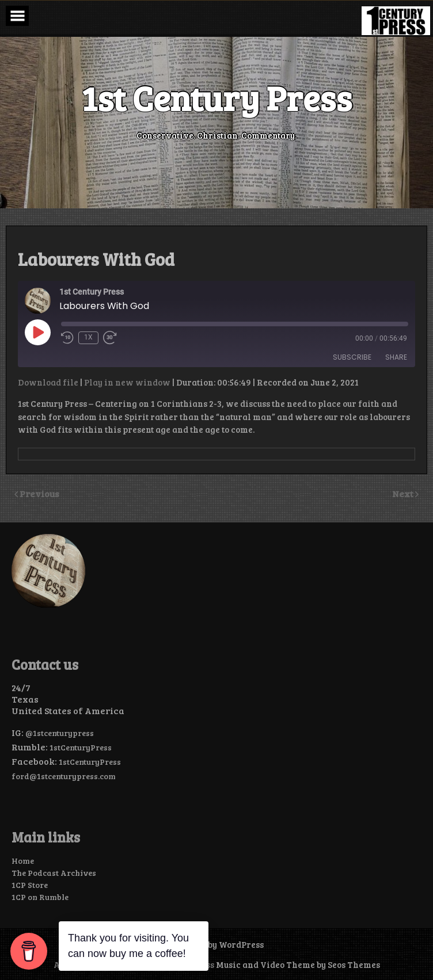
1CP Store (30, 885)
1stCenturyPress (81, 747)
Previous (39, 493)
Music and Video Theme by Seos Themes (298, 964)
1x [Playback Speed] (88, 337)
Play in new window (127, 382)
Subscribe (352, 357)
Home (23, 861)
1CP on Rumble (40, 897)
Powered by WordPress (216, 944)
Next (404, 493)
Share (396, 357)
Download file (48, 382)
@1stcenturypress (60, 733)
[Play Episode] (37, 332)
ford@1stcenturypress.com (64, 776)
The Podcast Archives (54, 873)
